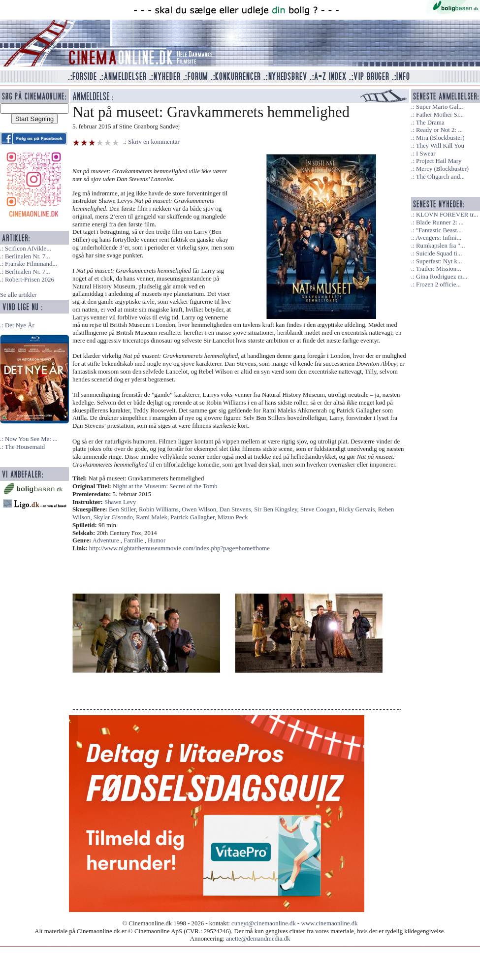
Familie (133, 540)
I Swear (426, 154)
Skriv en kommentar (154, 142)
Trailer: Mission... (439, 269)
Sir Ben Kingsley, (277, 509)
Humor (157, 540)
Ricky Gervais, (358, 509)
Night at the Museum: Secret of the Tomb (165, 486)
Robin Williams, (160, 509)
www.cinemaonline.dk (330, 923)
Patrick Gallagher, (194, 517)
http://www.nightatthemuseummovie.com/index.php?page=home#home (179, 548)
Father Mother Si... (440, 115)
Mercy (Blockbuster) (442, 169)
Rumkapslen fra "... (440, 246)
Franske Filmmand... (31, 264)
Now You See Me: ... (31, 439)
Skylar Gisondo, (115, 517)
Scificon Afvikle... (28, 249)
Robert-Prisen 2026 (30, 280)
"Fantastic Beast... (439, 230)
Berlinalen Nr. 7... (28, 256)
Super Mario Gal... (440, 107)
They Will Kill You (440, 146)
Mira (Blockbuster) (440, 138)
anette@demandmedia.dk (258, 939)
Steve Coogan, (320, 509)
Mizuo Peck (233, 517)
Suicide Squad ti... (439, 253)
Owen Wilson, (200, 509)
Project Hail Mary (439, 161)
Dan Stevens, (237, 509)
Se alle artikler (18, 295)
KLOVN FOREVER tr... (447, 215)
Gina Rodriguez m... (442, 277)
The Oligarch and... (440, 177)
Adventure (106, 540)
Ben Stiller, (124, 509)
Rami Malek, (153, 517)
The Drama (430, 123)
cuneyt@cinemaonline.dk (264, 923)
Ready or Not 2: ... (439, 130)
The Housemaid (25, 447)
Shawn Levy (120, 502)
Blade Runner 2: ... (440, 222)
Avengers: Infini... (438, 238)
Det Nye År (20, 325)
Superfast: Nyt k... (439, 261)
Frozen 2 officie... (438, 285)
